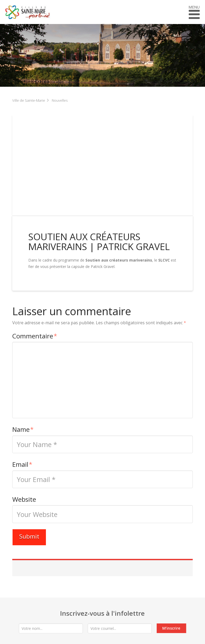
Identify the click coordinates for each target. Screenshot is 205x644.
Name (23, 429)
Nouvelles (60, 100)
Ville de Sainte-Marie (29, 100)
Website (24, 499)
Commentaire (35, 336)
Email (22, 464)
